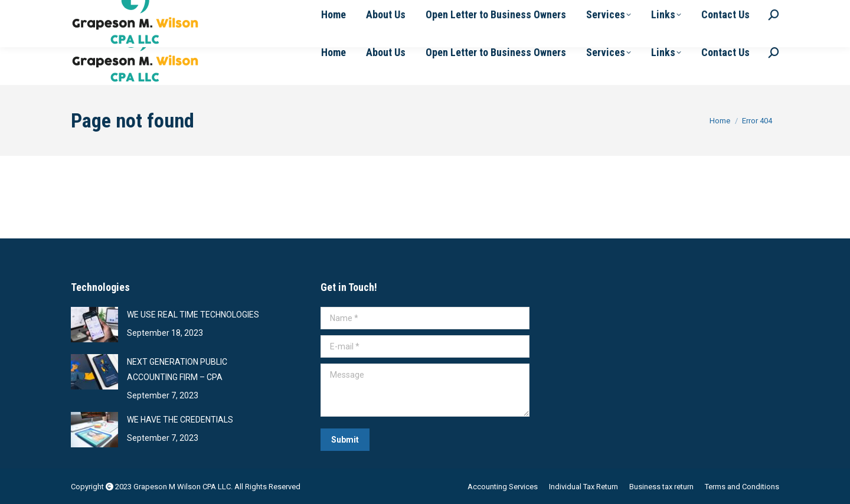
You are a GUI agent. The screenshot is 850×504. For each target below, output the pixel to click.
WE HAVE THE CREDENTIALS (180, 420)
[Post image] (94, 325)
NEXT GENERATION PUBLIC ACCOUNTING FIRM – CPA (177, 369)
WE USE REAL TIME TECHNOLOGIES (193, 315)
